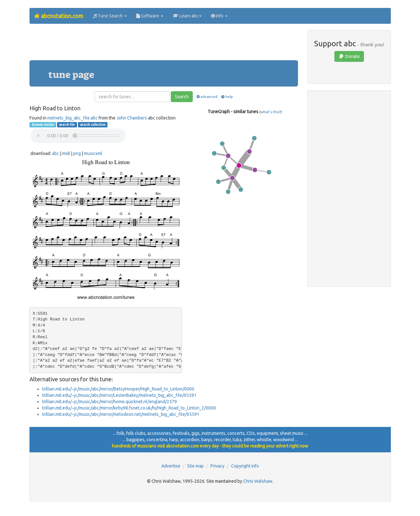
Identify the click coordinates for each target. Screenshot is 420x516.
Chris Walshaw (258, 481)
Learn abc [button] (187, 16)
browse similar (43, 125)
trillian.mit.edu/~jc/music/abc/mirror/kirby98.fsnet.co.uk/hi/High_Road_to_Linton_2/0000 (129, 408)
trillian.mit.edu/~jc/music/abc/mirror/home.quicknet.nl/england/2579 (110, 402)
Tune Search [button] (110, 16)
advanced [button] (207, 97)
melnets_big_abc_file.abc (72, 118)
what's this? (271, 112)
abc (55, 153)
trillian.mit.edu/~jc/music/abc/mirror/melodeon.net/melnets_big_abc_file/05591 (121, 414)
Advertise (171, 466)
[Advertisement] (164, 44)
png (77, 153)
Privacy (217, 466)
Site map (195, 466)
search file (67, 125)
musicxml (93, 153)
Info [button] (219, 16)
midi (66, 153)
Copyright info (245, 466)
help (226, 97)
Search (182, 97)
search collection (93, 125)
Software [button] (150, 16)
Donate (349, 56)
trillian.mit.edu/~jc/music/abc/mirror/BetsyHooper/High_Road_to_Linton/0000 (118, 389)
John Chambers (132, 118)
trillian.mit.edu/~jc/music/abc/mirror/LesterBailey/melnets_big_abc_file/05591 (119, 395)
